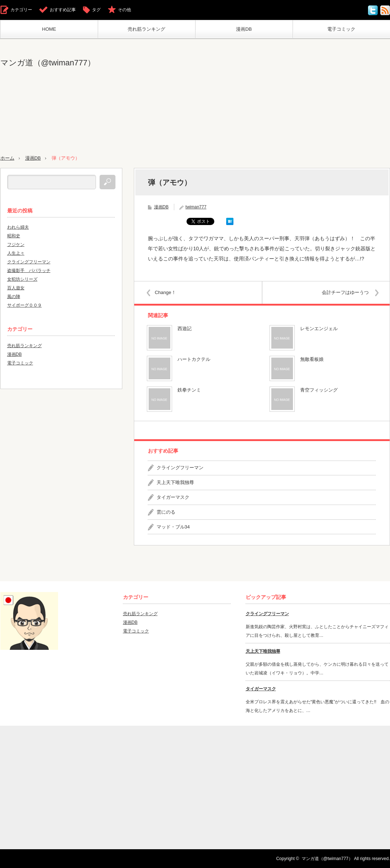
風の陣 (14, 296)
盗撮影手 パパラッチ (29, 270)
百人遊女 (16, 288)
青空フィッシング (319, 390)
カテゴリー (21, 10)
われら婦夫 (18, 227)
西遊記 (185, 329)
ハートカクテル (194, 359)
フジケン (16, 244)
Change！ (166, 292)
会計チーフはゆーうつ (345, 292)
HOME (49, 29)
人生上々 (16, 253)
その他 (124, 10)
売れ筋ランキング (146, 29)
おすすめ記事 (63, 10)
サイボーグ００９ (25, 305)
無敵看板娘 (312, 359)
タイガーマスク (173, 497)
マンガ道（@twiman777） (48, 63)
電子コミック (341, 29)
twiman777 (196, 207)
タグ (96, 10)
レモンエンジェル (319, 329)
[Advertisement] (315, 97)
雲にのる (166, 512)
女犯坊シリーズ (22, 279)
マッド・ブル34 (173, 526)
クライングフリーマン (180, 468)
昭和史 (14, 236)
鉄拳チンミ (189, 390)
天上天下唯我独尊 (175, 482)
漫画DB (244, 29)
